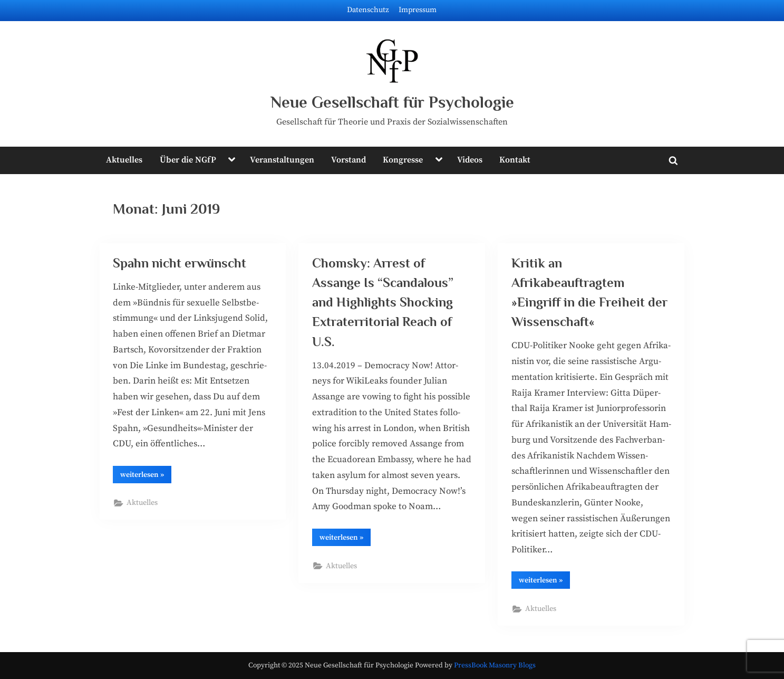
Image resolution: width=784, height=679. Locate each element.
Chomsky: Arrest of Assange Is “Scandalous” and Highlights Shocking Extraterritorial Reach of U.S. (383, 302)
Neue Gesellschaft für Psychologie (392, 102)
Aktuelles (124, 160)
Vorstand (349, 160)
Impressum (418, 10)
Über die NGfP (188, 160)
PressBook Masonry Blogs (495, 666)
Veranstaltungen (282, 160)
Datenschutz (368, 10)
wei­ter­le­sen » (146, 476)
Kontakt (515, 160)
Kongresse (403, 160)
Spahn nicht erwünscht (180, 263)
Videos (470, 160)
